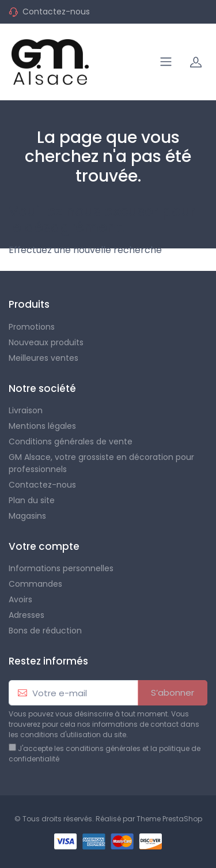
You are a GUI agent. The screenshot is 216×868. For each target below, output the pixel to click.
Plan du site (32, 500)
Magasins (27, 516)
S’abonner (173, 692)
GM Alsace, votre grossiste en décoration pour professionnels (101, 463)
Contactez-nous (56, 12)
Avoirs (20, 599)
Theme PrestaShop (169, 819)
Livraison (26, 410)
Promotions (32, 327)
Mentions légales (42, 426)
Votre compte (44, 546)
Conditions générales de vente (71, 441)
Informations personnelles (61, 568)
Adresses (26, 615)
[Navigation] (166, 62)
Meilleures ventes (43, 358)
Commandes (35, 584)
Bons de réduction (45, 631)
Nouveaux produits (46, 342)
